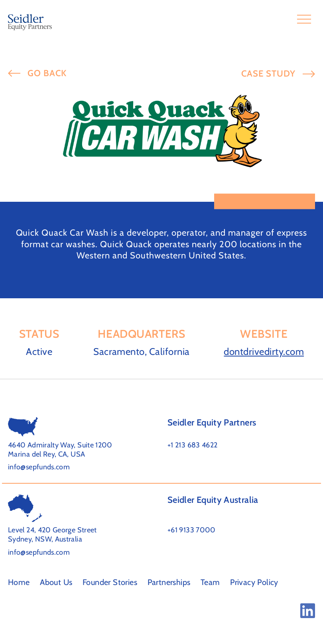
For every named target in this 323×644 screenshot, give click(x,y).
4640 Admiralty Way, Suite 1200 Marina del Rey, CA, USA (60, 450)
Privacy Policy (254, 582)
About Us (56, 582)
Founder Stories (110, 582)
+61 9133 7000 (192, 530)
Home (19, 582)
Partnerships (169, 582)
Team (210, 582)
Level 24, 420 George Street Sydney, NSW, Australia (52, 535)
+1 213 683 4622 (192, 445)
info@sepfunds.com (39, 467)
